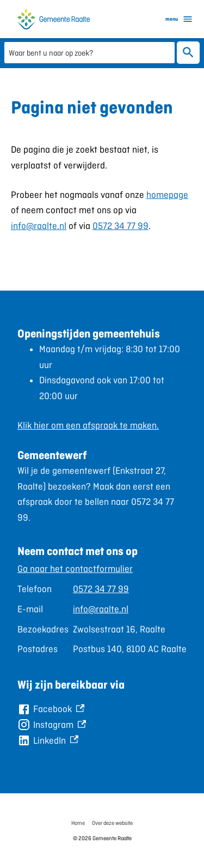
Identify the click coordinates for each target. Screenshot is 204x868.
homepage (167, 195)
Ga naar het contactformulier (75, 569)
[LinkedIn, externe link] (48, 741)
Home (78, 823)
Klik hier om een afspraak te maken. (88, 425)
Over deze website (112, 823)
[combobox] (89, 52)
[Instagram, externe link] (52, 725)
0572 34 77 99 (120, 226)
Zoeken (188, 53)
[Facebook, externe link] (51, 709)
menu (179, 19)
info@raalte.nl (39, 226)
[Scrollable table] (102, 609)
